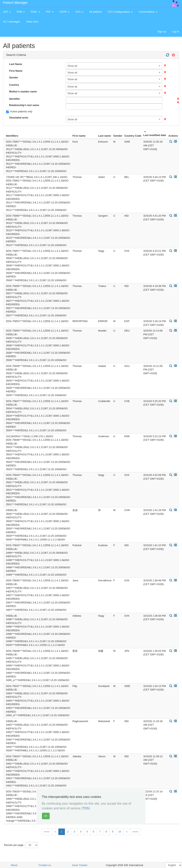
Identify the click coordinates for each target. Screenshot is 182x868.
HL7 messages (12, 22)
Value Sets (32, 22)
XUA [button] (79, 12)
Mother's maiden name (23, 92)
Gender (14, 77)
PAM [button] (21, 12)
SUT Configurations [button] (120, 12)
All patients (96, 12)
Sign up (162, 31)
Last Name (16, 64)
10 (120, 832)
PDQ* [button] (35, 12)
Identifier (15, 99)
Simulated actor (19, 118)
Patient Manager (15, 3)
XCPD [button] (65, 12)
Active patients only (19, 112)
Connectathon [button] (148, 12)
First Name (16, 71)
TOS (86, 808)
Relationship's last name (24, 105)
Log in (176, 31)
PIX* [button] (50, 12)
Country (14, 85)
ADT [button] (7, 12)
